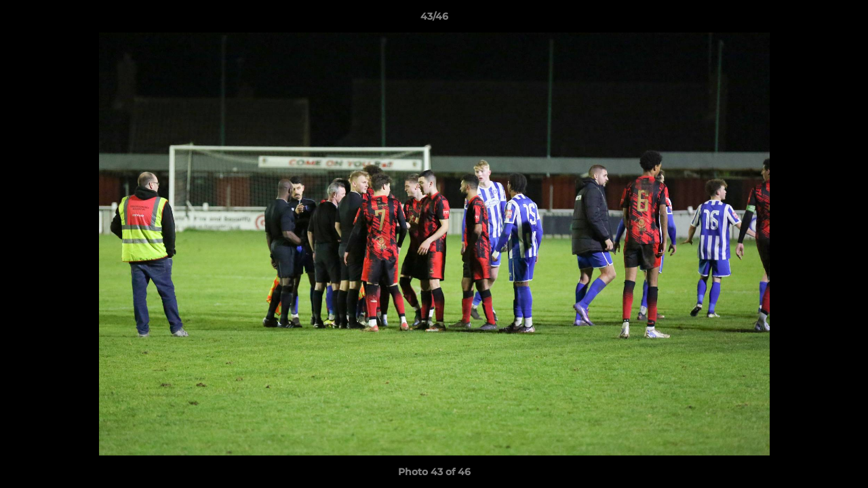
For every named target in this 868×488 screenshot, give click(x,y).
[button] (844, 20)
